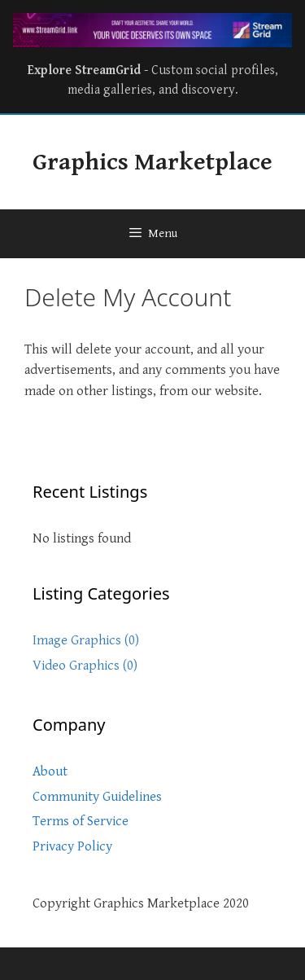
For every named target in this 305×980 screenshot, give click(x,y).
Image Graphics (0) (86, 640)
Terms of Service (81, 821)
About (50, 771)
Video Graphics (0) (85, 666)
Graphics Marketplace (152, 162)
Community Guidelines (97, 797)
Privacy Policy (72, 846)
